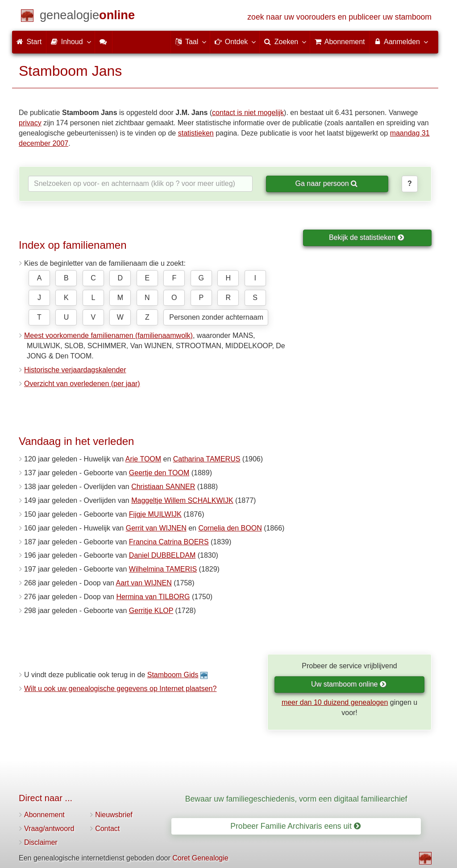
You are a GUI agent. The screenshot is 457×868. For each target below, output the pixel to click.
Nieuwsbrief (114, 815)
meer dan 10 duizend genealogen (335, 702)
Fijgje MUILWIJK (155, 514)
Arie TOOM (143, 459)
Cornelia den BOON (230, 528)
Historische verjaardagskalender (75, 370)
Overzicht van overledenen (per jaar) (82, 384)
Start (29, 42)
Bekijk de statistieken (367, 237)
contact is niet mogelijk (248, 113)
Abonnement (44, 815)
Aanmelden (401, 41)
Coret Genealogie (200, 858)
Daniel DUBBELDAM (162, 555)
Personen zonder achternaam (216, 317)
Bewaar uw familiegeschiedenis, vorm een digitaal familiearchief (296, 799)
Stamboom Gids (173, 675)
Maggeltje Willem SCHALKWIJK (182, 500)
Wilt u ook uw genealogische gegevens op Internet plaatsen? (120, 689)
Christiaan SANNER (163, 487)
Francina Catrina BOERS (169, 542)
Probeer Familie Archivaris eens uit (295, 826)
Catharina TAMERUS (207, 459)
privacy (30, 123)
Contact (107, 829)
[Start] (87, 17)
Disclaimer (41, 842)
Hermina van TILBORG (153, 597)
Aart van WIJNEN (143, 583)
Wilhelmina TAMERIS (163, 569)
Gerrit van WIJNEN (156, 528)
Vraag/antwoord (49, 829)
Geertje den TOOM (159, 473)
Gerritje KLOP (151, 611)
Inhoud (70, 41)
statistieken (196, 133)
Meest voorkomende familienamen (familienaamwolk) (108, 335)
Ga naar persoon (326, 183)
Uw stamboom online (349, 684)
